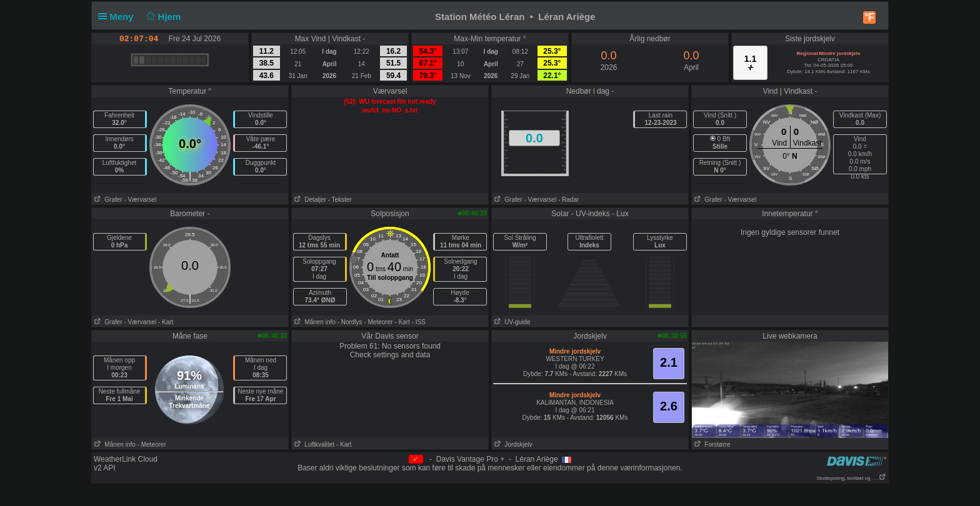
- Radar (568, 200)
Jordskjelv (512, 444)
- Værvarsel (140, 200)
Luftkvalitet (313, 444)
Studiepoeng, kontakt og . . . (851, 478)
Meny (118, 17)
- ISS (419, 322)
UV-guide (511, 322)
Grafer (107, 200)
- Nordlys (350, 322)
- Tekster (340, 200)
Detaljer (309, 200)
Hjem (162, 17)
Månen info (314, 322)
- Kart (166, 322)
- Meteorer (378, 322)
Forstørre (711, 444)
